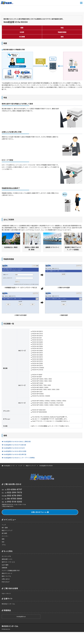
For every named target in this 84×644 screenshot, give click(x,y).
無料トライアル (6, 576)
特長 (62, 28)
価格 (62, 37)
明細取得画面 (62, 32)
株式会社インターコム (8, 604)
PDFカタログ (6, 582)
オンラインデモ (6, 556)
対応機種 (22, 37)
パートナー (5, 536)
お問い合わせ (6, 579)
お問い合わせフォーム (39, 512)
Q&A (3, 542)
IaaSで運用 (5, 565)
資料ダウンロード (7, 573)
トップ (20, 466)
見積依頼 (4, 568)
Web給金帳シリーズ (9, 466)
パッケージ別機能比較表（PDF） (11, 571)
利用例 (22, 32)
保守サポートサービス (8, 562)
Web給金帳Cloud (21, 617)
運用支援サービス (7, 559)
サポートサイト (6, 594)
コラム (4, 545)
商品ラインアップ (31, 466)
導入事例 (4, 533)
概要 (22, 28)
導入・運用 (5, 528)
